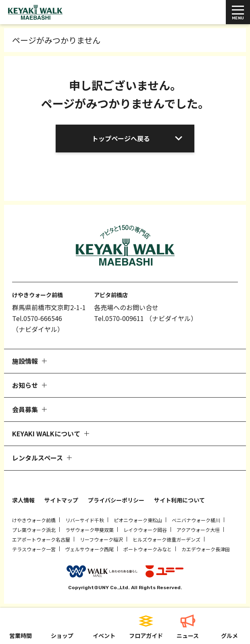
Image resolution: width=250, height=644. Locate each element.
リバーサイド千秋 (85, 520)
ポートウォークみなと (148, 549)
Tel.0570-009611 (119, 318)
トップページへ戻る (121, 138)
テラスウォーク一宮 (34, 549)
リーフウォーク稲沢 (101, 539)
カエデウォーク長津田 (206, 549)
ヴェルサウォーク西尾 (90, 549)
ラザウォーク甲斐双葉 (90, 530)
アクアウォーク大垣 (198, 530)
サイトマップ (61, 500)
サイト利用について (179, 500)
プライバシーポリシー (116, 500)
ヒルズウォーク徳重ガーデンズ (167, 539)
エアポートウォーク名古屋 (41, 539)
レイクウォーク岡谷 (145, 530)
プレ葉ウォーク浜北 (34, 530)
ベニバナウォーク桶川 (196, 520)
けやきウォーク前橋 (34, 520)
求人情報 (23, 500)
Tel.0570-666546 (37, 318)
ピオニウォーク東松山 (138, 520)
